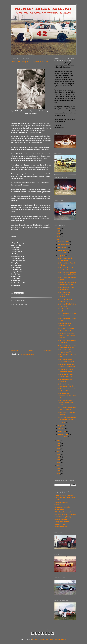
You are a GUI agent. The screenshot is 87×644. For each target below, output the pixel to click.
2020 (58, 443)
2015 (58, 457)
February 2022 (63, 434)
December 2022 (64, 242)
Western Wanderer (61, 527)
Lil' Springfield (59, 509)
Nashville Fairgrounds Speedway (65, 514)
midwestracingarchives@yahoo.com (49, 640)
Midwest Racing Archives (44, 9)
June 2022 (62, 423)
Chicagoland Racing (61, 502)
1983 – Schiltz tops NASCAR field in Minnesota (64, 294)
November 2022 (64, 245)
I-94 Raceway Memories (62, 507)
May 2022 (62, 426)
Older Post (48, 350)
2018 (58, 449)
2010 (58, 471)
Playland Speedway (61, 519)
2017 (58, 451)
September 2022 (64, 250)
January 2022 (63, 437)
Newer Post (14, 350)
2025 (58, 231)
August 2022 (63, 253)
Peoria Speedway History (63, 517)
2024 (58, 234)
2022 (58, 239)
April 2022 (62, 429)
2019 (58, 446)
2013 (58, 463)
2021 (58, 440)
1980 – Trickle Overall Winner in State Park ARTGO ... (65, 403)
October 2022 (63, 247)
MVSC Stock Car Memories (63, 512)
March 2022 (62, 431)
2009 (58, 474)
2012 (58, 465)
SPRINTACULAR (60, 524)
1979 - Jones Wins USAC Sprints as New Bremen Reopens (66, 335)
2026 (58, 228)
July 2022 (62, 256)
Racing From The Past (62, 522)
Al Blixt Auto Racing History (64, 495)
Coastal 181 (58, 505)
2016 (58, 454)
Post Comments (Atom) (28, 354)
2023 (58, 237)
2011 (58, 468)
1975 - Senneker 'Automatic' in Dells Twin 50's (67, 396)
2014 (58, 460)
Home (31, 350)
